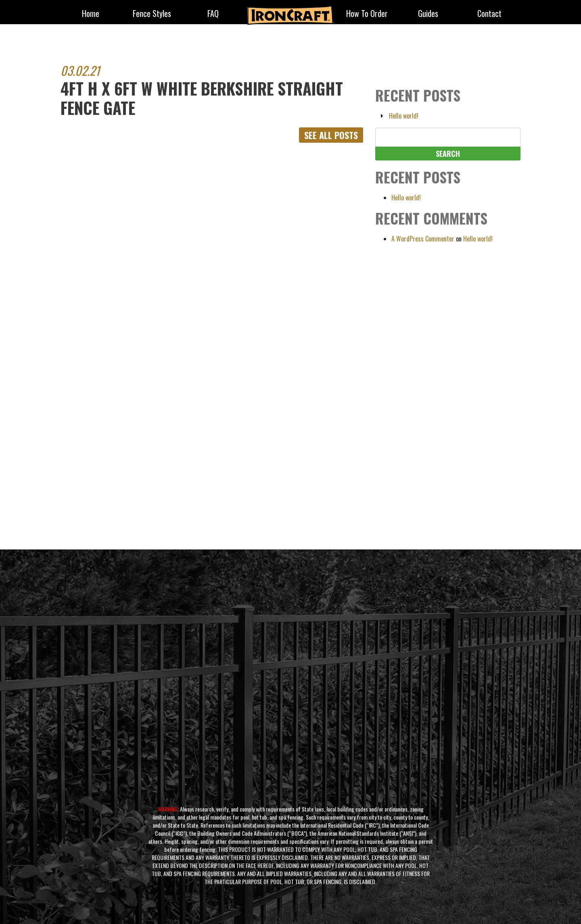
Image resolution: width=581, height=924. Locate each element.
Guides (428, 14)
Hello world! (404, 116)
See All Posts (331, 135)
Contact (489, 14)
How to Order (367, 14)
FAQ (213, 14)
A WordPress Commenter (423, 239)
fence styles (152, 14)
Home (91, 14)
